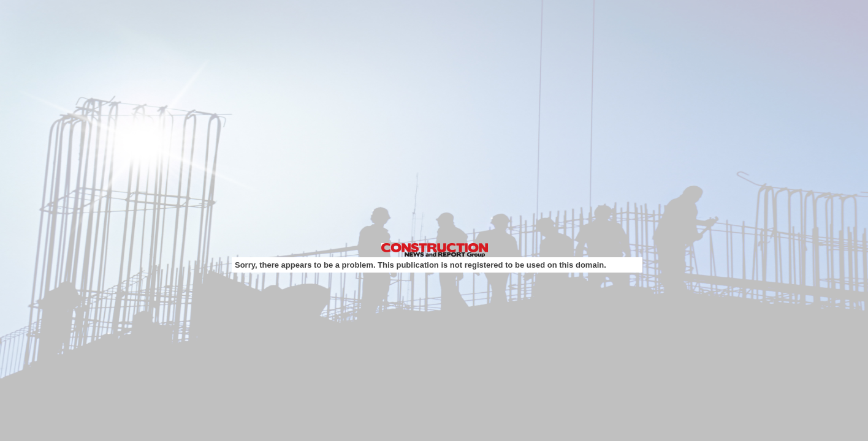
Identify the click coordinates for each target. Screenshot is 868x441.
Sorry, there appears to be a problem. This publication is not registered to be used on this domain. (421, 265)
